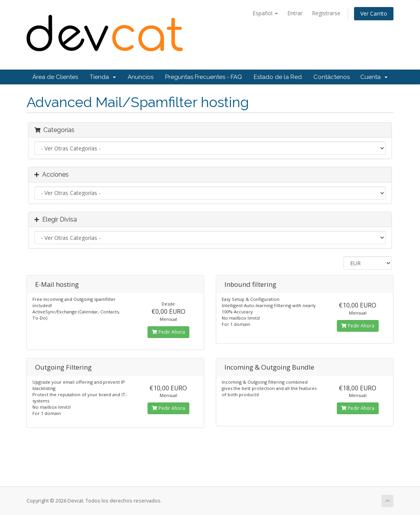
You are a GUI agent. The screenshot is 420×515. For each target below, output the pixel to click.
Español (265, 13)
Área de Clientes (55, 77)
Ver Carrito (374, 13)
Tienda (103, 77)
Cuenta (374, 77)
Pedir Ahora (168, 332)
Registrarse (326, 13)
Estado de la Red (278, 77)
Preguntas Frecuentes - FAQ (204, 77)
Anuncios (141, 77)
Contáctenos (332, 77)
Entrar (295, 13)
